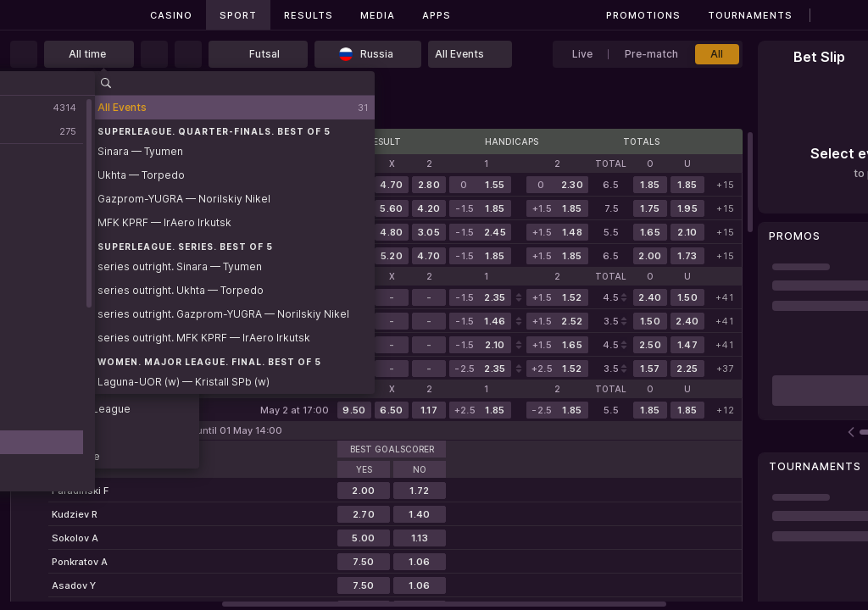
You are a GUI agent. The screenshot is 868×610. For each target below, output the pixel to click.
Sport (238, 15)
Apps (437, 15)
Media (378, 15)
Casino (171, 15)
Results (309, 15)
